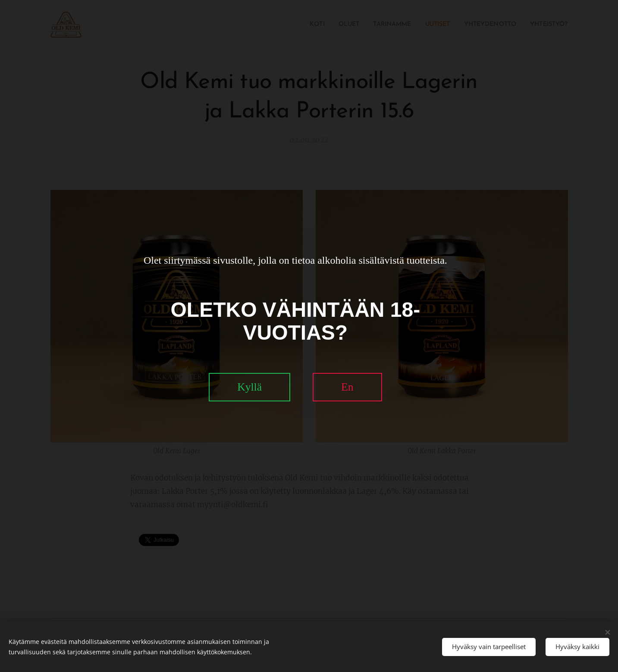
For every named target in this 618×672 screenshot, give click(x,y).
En (347, 387)
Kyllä (249, 387)
